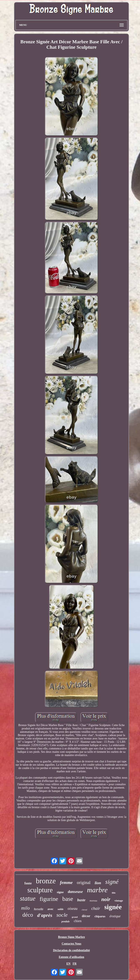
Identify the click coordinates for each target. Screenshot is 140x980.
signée (113, 907)
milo (25, 908)
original (84, 883)
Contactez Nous (71, 944)
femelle (39, 909)
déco (28, 915)
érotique (115, 916)
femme (66, 882)
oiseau (73, 909)
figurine (49, 899)
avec (50, 909)
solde (61, 909)
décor (86, 916)
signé (112, 882)
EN (68, 964)
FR (75, 964)
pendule (66, 921)
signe (60, 892)
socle (62, 915)
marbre (97, 890)
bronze (46, 881)
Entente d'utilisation (71, 957)
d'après (45, 915)
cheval (84, 910)
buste (81, 900)
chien (78, 921)
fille (114, 893)
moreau (93, 901)
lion (98, 883)
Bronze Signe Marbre (72, 937)
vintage (119, 901)
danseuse (75, 892)
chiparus (100, 916)
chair (96, 908)
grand (75, 917)
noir (106, 899)
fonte (28, 883)
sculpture (40, 890)
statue (28, 898)
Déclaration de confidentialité (72, 950)
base (68, 899)
